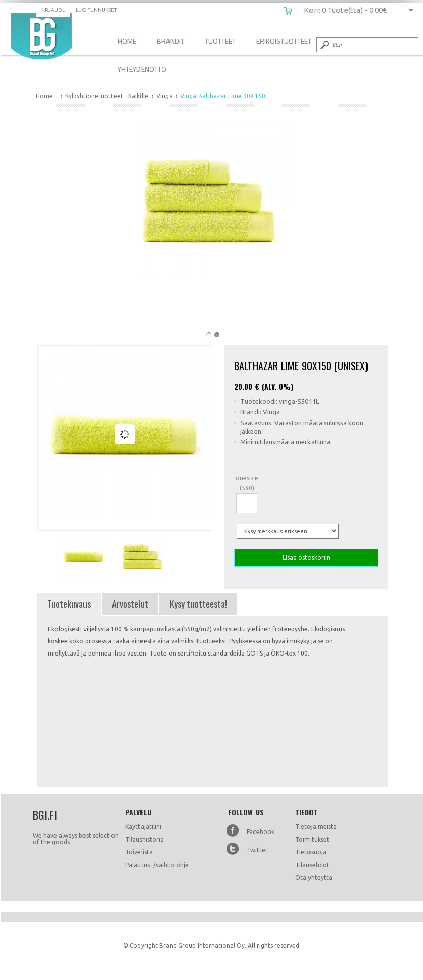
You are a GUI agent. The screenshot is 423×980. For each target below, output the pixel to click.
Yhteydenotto (142, 69)
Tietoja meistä (316, 827)
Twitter (257, 850)
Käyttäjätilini (143, 827)
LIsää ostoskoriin (306, 558)
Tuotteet (220, 41)
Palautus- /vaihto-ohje (157, 865)
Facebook (261, 832)
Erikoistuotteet (284, 41)
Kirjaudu (53, 10)
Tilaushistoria (145, 839)
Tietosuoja (311, 852)
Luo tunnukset (96, 10)
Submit (324, 45)
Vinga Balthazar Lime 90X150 (41, 36)
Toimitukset (312, 839)
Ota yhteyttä (314, 878)
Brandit (171, 41)
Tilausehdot (312, 865)
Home (127, 41)
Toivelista (139, 852)
